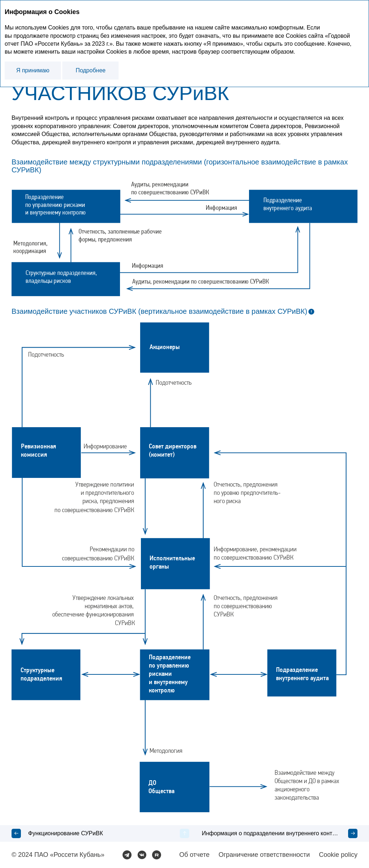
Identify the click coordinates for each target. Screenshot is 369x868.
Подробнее (91, 70)
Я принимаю (33, 70)
